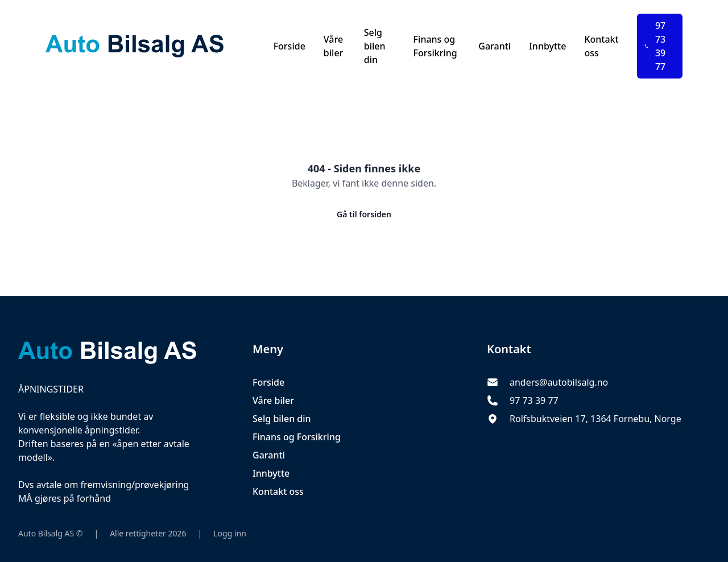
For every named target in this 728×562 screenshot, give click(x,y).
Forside (289, 46)
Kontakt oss (601, 46)
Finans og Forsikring (435, 46)
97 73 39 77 (655, 46)
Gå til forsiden (364, 214)
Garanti (495, 46)
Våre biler (334, 46)
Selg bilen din (375, 46)
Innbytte (547, 46)
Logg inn (230, 533)
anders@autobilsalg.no (559, 382)
